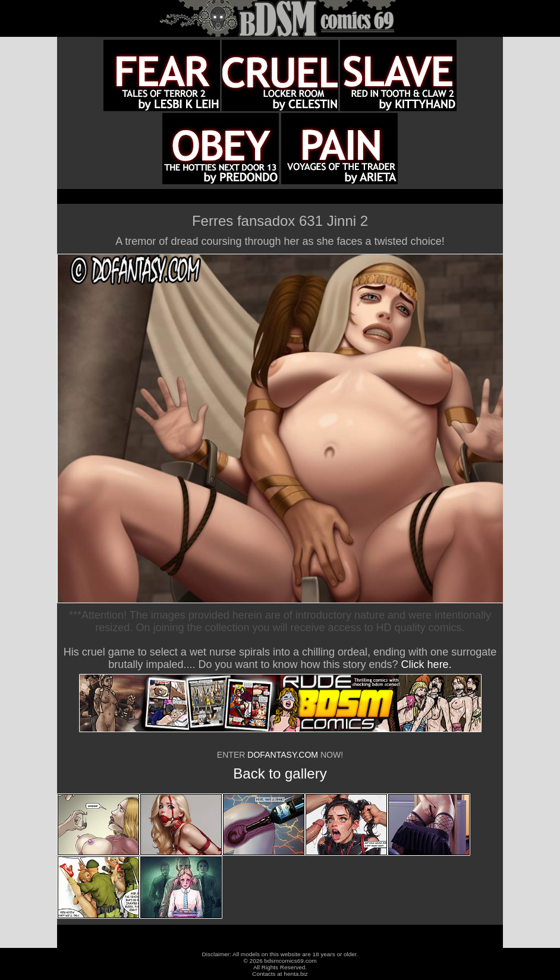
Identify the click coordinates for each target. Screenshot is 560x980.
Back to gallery (280, 773)
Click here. (427, 664)
